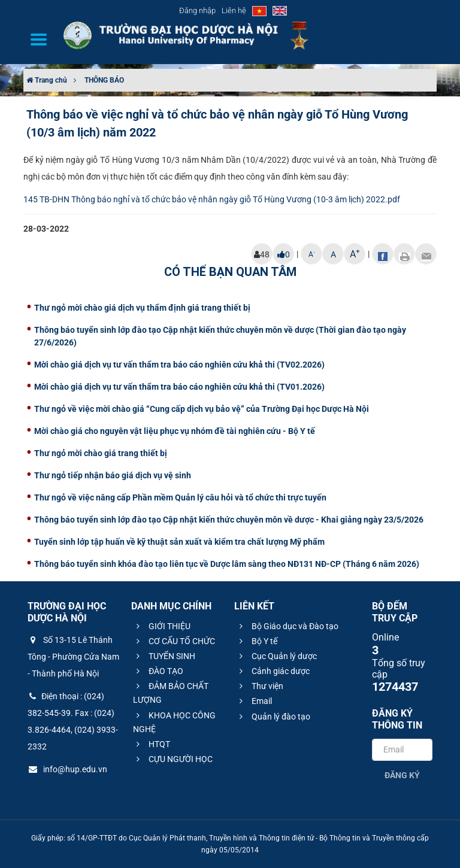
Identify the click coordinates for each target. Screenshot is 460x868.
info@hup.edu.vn (67, 769)
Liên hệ (234, 10)
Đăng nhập (197, 10)
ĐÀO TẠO (158, 671)
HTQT (152, 744)
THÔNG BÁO (104, 80)
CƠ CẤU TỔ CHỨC (174, 641)
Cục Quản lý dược (276, 656)
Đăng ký (402, 775)
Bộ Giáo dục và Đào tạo (287, 626)
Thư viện (260, 686)
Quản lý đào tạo (273, 717)
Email (254, 701)
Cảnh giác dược (273, 671)
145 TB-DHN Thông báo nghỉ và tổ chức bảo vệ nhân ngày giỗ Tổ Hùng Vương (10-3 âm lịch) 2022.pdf (212, 199)
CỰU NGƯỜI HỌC (173, 759)
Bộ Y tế (257, 641)
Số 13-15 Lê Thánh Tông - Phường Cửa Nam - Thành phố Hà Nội (73, 657)
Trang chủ (47, 80)
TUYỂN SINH (164, 656)
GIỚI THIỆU (162, 626)
